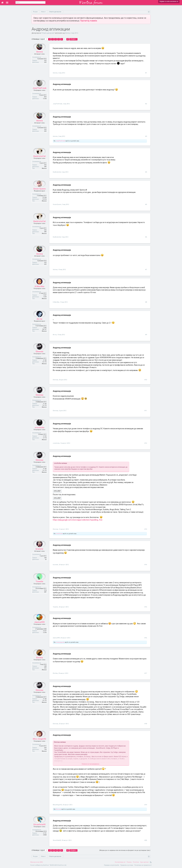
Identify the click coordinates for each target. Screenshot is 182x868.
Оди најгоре (144, 862)
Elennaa (39, 358)
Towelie (39, 588)
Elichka (39, 664)
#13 (146, 529)
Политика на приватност (143, 865)
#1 (146, 73)
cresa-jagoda (60, 642)
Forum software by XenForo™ (48, 865)
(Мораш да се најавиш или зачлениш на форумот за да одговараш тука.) (125, 850)
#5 (146, 204)
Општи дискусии (48, 33)
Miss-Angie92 (39, 745)
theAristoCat (39, 162)
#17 (146, 673)
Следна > (73, 39)
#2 (146, 104)
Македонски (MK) (37, 862)
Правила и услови (127, 865)
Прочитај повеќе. (89, 21)
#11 (146, 411)
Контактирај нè (120, 862)
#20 (146, 840)
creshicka (39, 434)
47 (68, 39)
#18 (146, 724)
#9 (146, 335)
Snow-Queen (39, 195)
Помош (129, 862)
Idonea (67, 33)
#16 (146, 638)
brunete (39, 555)
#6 (146, 237)
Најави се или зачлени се (169, 1)
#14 (146, 565)
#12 (146, 443)
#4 (146, 172)
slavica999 (39, 628)
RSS (151, 862)
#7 (146, 270)
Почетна (136, 862)
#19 (146, 805)
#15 (146, 607)
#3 (146, 136)
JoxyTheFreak (39, 94)
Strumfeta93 (39, 831)
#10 (146, 380)
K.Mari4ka (39, 292)
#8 (146, 302)
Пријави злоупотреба (112, 865)
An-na (39, 325)
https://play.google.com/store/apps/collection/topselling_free (78, 520)
